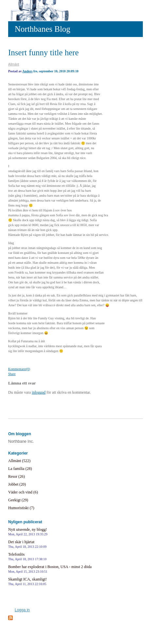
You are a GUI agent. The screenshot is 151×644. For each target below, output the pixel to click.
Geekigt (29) (18, 500)
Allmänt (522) (19, 461)
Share (12, 374)
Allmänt (14, 64)
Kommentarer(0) (19, 369)
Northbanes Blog (42, 29)
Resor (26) (17, 476)
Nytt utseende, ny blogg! (28, 532)
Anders (27, 71)
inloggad (39, 392)
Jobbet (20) (17, 484)
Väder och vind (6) (23, 492)
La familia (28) (20, 469)
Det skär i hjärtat (27, 544)
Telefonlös (27, 556)
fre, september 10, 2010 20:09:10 (56, 71)
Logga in (22, 610)
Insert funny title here (43, 53)
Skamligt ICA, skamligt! (27, 581)
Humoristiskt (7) (21, 508)
